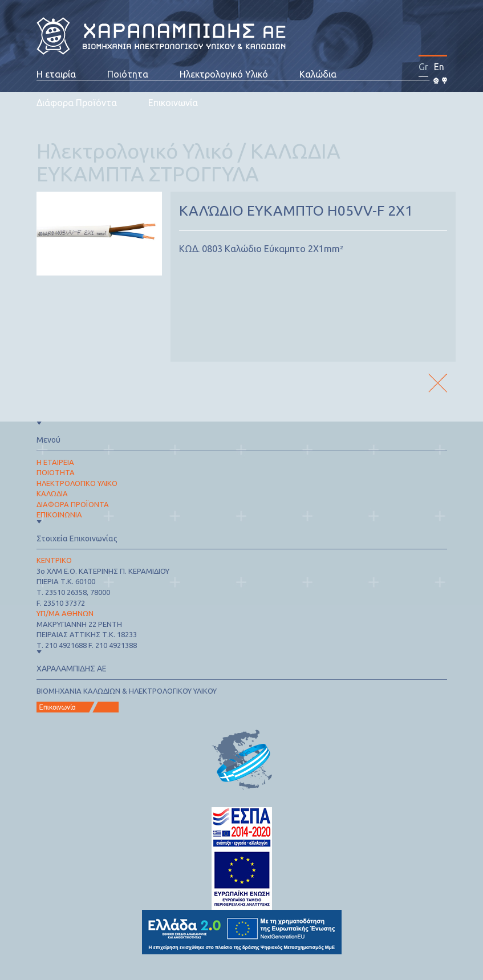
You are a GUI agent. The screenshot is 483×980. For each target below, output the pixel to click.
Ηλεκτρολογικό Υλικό (224, 74)
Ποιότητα (128, 74)
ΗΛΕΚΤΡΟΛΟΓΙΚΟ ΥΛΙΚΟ (77, 483)
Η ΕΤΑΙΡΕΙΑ (55, 462)
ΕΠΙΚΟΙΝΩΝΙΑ (59, 515)
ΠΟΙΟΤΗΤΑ (56, 472)
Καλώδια (318, 74)
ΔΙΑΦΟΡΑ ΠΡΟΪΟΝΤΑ (73, 504)
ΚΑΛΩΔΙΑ (52, 493)
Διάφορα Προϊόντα (77, 103)
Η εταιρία (56, 74)
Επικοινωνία (173, 103)
